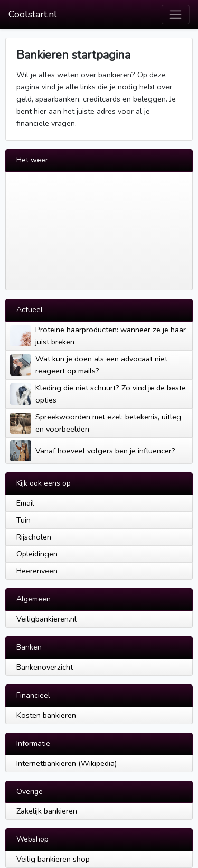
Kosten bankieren (46, 715)
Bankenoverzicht (45, 667)
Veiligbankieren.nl (46, 619)
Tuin (23, 520)
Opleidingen (37, 554)
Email (25, 503)
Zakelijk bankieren (47, 811)
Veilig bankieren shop (53, 859)
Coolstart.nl (33, 14)
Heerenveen (37, 571)
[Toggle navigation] (176, 15)
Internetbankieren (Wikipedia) (67, 763)
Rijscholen (34, 537)
